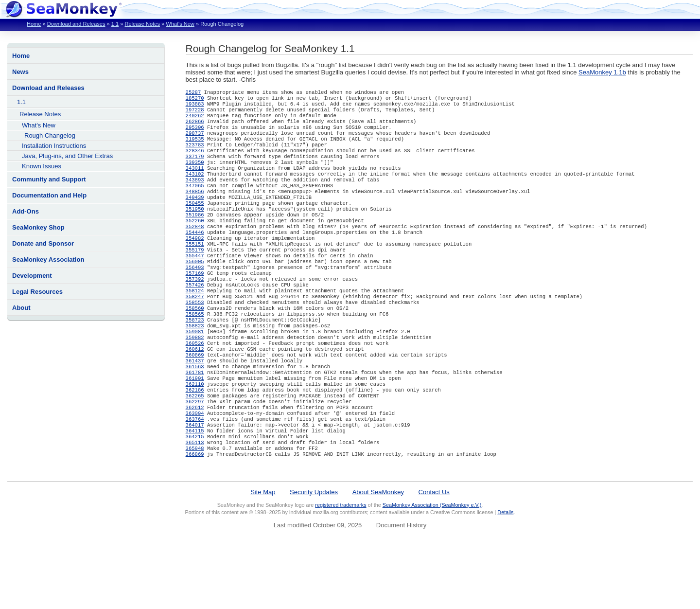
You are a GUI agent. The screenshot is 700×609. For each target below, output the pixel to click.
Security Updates (314, 553)
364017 (195, 481)
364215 (195, 495)
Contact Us (434, 553)
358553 (195, 338)
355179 (195, 277)
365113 (195, 502)
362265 (195, 447)
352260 (195, 243)
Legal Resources (37, 292)
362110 (195, 433)
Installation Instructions (54, 146)
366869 (195, 515)
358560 (195, 345)
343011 (195, 181)
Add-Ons (26, 211)
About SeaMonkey (378, 553)
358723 (195, 358)
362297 (195, 454)
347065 (195, 202)
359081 (195, 372)
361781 (195, 420)
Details (505, 573)
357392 (195, 311)
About (21, 308)
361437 (195, 406)
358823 (195, 365)
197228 (195, 113)
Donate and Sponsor (43, 243)
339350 (195, 175)
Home (34, 24)
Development (32, 276)
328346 (195, 161)
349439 (195, 215)
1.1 (115, 24)
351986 (195, 236)
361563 (195, 413)
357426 (195, 318)
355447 (195, 284)
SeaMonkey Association (48, 260)
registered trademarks (341, 566)
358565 (195, 352)
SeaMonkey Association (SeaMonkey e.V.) (432, 566)
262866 (195, 127)
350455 (195, 222)
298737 (195, 141)
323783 (195, 154)
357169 (195, 304)
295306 (195, 134)
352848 (195, 250)
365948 (195, 508)
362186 (195, 440)
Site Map (263, 553)
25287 (193, 93)
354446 (195, 256)
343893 (195, 195)
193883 (195, 107)
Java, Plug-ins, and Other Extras (67, 156)
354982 (195, 263)
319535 (195, 147)
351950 (195, 229)
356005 (195, 290)
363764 (195, 474)
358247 (195, 331)
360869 (195, 399)
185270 (195, 100)
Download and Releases (76, 24)
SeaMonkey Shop (38, 227)
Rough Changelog (50, 135)
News (20, 72)
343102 (195, 188)
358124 (195, 324)
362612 (195, 461)
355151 (195, 270)
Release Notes (142, 24)
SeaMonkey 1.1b (602, 72)
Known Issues (42, 166)
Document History (401, 586)
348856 (195, 209)
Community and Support (49, 179)
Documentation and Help (49, 195)
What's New (180, 24)
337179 (195, 168)
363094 (195, 467)
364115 (195, 488)
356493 (195, 297)
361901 (195, 427)
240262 (195, 120)
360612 (195, 393)
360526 (195, 386)
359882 (195, 379)
